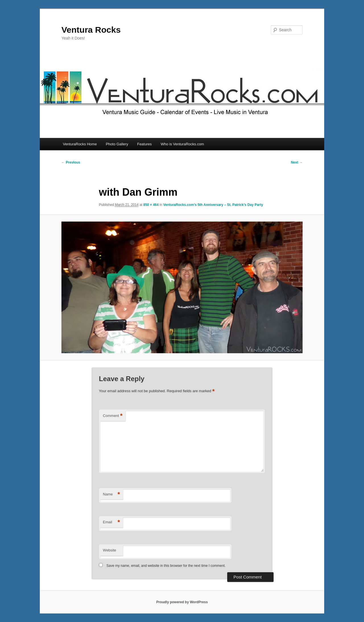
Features (144, 144)
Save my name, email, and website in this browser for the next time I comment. (166, 566)
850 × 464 (151, 205)
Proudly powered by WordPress (182, 602)
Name (111, 494)
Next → (297, 162)
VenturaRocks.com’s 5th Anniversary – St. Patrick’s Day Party (213, 205)
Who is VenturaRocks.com (182, 144)
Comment (113, 416)
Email (111, 522)
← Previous (71, 162)
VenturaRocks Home (80, 144)
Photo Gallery (117, 144)
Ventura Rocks (91, 30)
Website (110, 550)
